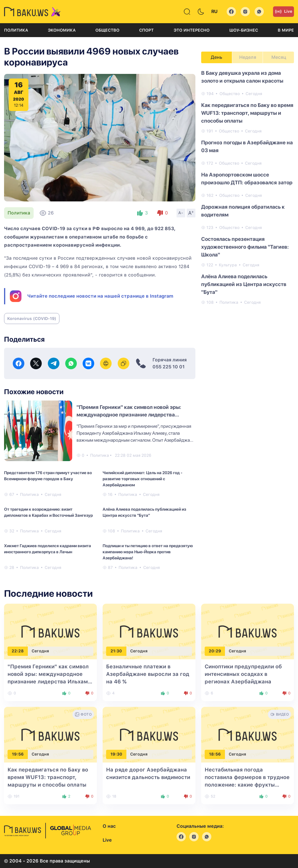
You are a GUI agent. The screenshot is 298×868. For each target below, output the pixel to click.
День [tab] (217, 57)
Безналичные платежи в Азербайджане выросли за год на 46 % (148, 674)
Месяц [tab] (279, 57)
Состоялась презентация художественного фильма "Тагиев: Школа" (245, 247)
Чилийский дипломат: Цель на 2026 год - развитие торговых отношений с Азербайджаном (142, 479)
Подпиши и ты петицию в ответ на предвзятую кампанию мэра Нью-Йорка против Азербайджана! (148, 552)
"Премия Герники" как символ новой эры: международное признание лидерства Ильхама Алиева (129, 415)
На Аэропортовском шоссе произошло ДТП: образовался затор (247, 179)
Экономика (62, 30)
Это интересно (192, 30)
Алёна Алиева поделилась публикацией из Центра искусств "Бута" (144, 512)
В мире (286, 30)
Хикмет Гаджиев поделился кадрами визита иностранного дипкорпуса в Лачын (48, 549)
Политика (16, 30)
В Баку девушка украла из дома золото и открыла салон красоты (242, 77)
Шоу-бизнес (244, 30)
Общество (107, 30)
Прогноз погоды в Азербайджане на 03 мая (247, 146)
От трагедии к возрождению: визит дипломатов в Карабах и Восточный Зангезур (48, 512)
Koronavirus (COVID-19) (32, 319)
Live (284, 12)
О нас (109, 826)
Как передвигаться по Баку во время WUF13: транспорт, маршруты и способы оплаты (247, 113)
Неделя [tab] (248, 57)
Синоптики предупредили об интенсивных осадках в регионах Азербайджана (243, 674)
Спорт (146, 30)
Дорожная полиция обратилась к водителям (243, 211)
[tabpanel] (248, 187)
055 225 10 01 (169, 367)
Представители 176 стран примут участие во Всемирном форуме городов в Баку (48, 476)
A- (181, 213)
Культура (228, 265)
